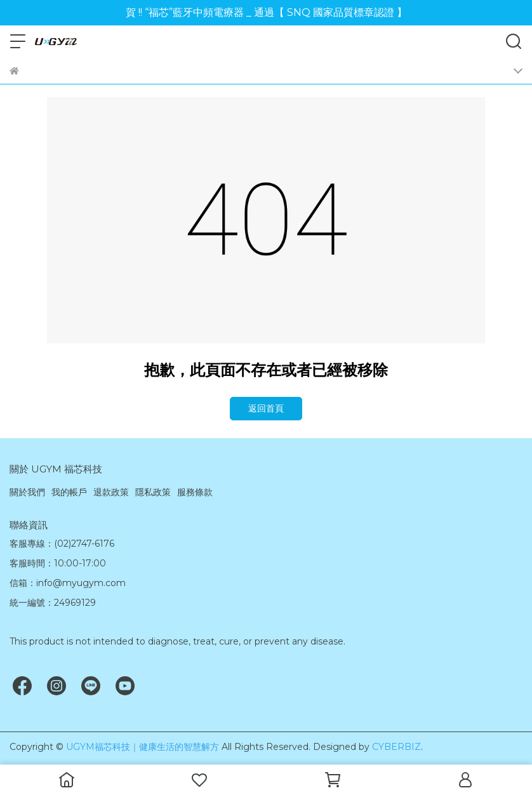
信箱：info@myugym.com (68, 583)
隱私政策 (153, 492)
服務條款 (195, 492)
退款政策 (111, 492)
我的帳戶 (69, 492)
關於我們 (27, 492)
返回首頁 (266, 408)
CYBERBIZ (396, 747)
